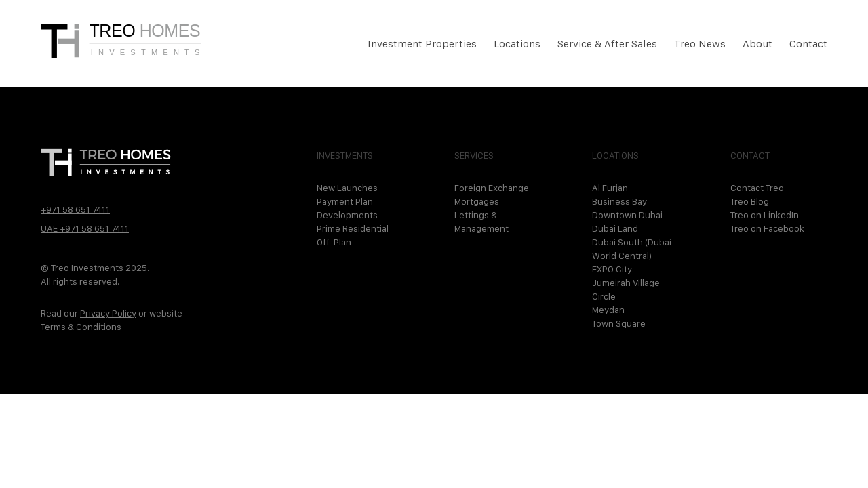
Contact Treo (757, 188)
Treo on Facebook (767, 228)
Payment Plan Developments (347, 208)
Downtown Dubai (627, 215)
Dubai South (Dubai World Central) (632, 249)
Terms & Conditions (81, 327)
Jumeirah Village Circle (626, 289)
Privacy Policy (108, 313)
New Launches (347, 188)
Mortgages (477, 201)
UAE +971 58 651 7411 (85, 228)
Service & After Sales (607, 44)
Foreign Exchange (492, 188)
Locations (517, 44)
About (757, 44)
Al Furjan (610, 188)
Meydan (608, 310)
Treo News (700, 44)
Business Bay (619, 201)
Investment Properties (422, 44)
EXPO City (612, 269)
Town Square (619, 323)
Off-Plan (334, 242)
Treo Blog (750, 201)
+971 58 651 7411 (75, 209)
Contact (808, 44)
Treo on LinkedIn (765, 215)
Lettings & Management (481, 222)
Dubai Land (615, 228)
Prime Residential (353, 228)
